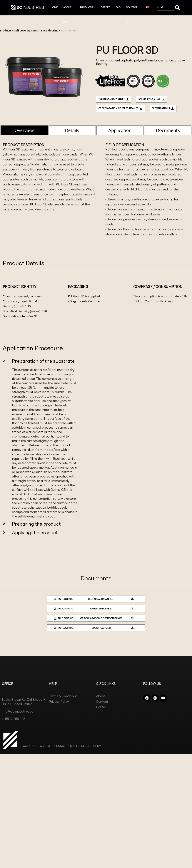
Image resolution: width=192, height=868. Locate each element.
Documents (168, 130)
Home (54, 7)
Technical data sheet (114, 99)
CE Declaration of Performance (121, 108)
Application (120, 130)
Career (106, 7)
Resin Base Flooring (46, 30)
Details (72, 130)
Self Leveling (22, 30)
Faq (118, 7)
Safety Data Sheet (151, 99)
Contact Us (132, 10)
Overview (24, 130)
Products (86, 10)
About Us (67, 10)
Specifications (163, 108)
